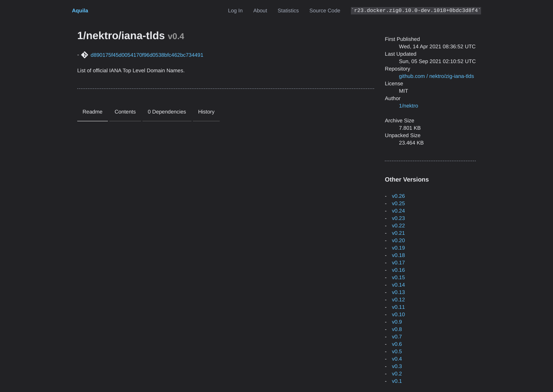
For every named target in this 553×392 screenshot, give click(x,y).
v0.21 (398, 233)
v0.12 (398, 300)
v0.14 (398, 285)
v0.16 (398, 270)
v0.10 (398, 315)
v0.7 (397, 337)
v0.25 (398, 204)
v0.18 (398, 255)
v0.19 (398, 248)
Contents (125, 112)
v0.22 (398, 226)
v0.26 (398, 196)
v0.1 (397, 381)
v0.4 (397, 359)
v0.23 (398, 218)
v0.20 (398, 241)
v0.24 (398, 211)
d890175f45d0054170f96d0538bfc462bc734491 (147, 55)
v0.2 (397, 374)
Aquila (80, 11)
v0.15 (398, 278)
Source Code (325, 11)
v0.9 (397, 322)
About (260, 11)
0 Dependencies (167, 112)
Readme (93, 112)
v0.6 (397, 344)
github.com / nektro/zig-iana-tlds (436, 76)
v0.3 (397, 366)
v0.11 (398, 307)
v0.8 (397, 329)
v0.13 (398, 292)
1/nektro (408, 106)
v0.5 (397, 352)
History (206, 112)
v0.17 (398, 263)
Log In (235, 11)
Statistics (288, 11)
